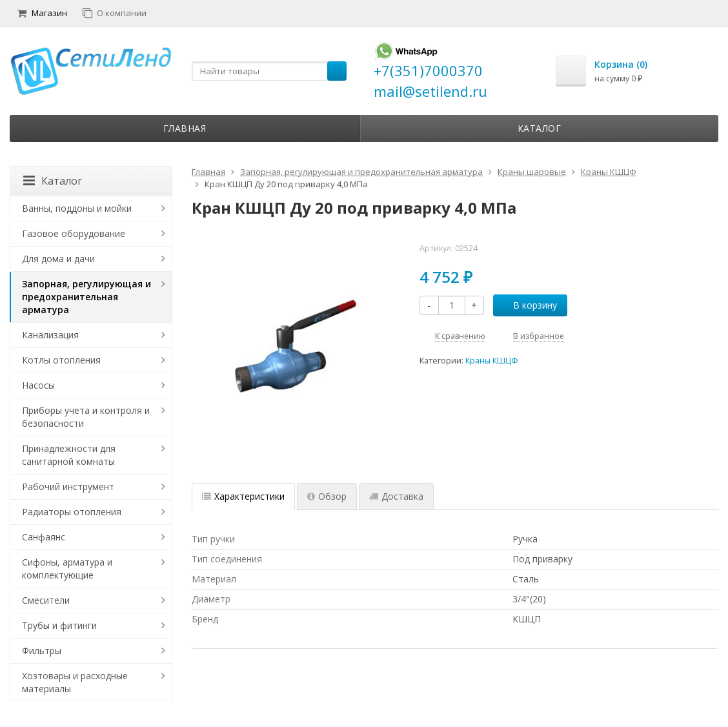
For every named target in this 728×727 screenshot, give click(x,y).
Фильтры (42, 650)
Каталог (540, 128)
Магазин (42, 13)
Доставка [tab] (396, 496)
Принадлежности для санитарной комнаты (69, 455)
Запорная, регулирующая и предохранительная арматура (86, 297)
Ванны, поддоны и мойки (77, 208)
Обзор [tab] (327, 496)
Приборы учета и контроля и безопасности (86, 417)
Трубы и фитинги (59, 625)
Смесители (46, 600)
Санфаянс (44, 537)
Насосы (38, 385)
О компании (115, 13)
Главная (185, 128)
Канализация (50, 335)
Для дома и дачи (58, 259)
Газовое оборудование (74, 233)
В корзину (528, 305)
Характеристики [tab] (243, 496)
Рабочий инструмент (68, 486)
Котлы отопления (61, 360)
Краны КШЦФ (492, 361)
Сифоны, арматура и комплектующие (67, 568)
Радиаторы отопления (72, 512)
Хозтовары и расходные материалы (75, 682)
